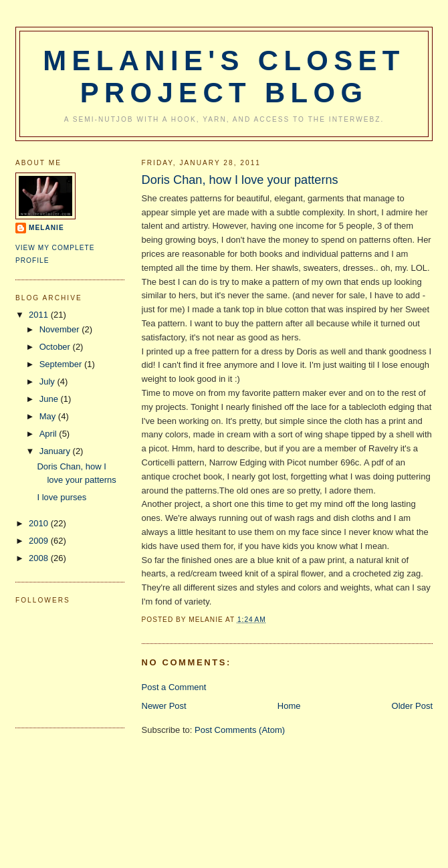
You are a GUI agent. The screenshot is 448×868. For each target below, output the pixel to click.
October (56, 347)
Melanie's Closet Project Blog (224, 77)
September (62, 364)
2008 (40, 558)
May (49, 416)
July (48, 382)
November (61, 329)
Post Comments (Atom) (240, 730)
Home (289, 706)
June (50, 399)
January (56, 451)
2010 (40, 523)
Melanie (46, 228)
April (49, 434)
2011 (40, 315)
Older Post (412, 706)
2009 (40, 541)
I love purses (62, 497)
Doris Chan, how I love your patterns (240, 180)
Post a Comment (174, 687)
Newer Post (164, 706)
